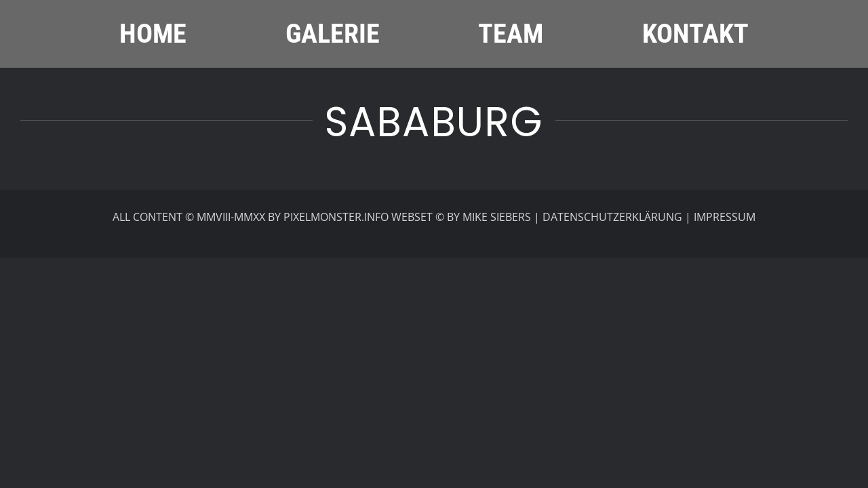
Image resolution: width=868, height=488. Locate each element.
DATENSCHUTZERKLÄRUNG (612, 217)
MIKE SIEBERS (497, 217)
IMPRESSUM (725, 217)
